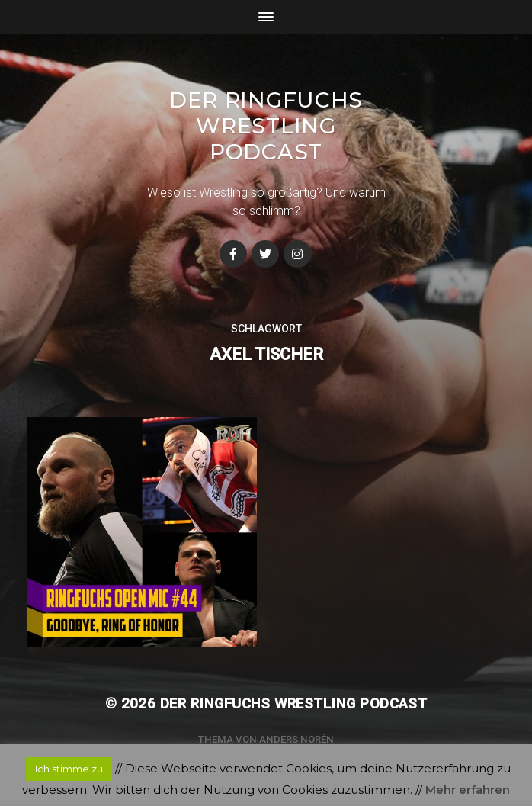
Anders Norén (296, 739)
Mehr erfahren (468, 790)
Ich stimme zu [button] (69, 769)
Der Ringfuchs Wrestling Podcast (266, 126)
